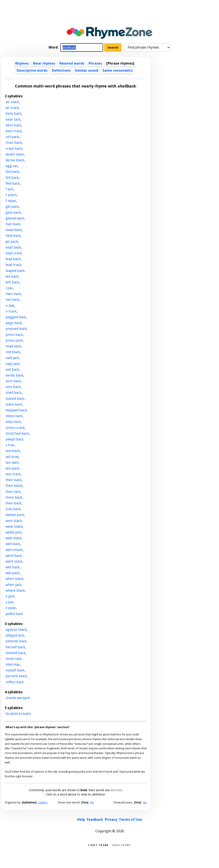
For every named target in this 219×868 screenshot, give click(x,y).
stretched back (17, 433)
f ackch (11, 195)
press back (14, 335)
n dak (10, 305)
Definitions (61, 70)
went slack (14, 561)
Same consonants (118, 70)
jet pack (12, 241)
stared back (15, 398)
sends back (14, 375)
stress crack (15, 428)
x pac (10, 602)
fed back (12, 172)
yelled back (14, 614)
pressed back (16, 329)
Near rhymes (44, 63)
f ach (9, 189)
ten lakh (12, 462)
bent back (13, 125)
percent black (16, 676)
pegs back (14, 323)
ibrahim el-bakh (18, 714)
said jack (12, 358)
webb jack (13, 532)
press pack (14, 340)
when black (15, 579)
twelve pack (15, 515)
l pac (9, 288)
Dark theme (122, 845)
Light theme (98, 845)
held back (13, 236)
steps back (14, 416)
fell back (12, 178)
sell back (12, 369)
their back (14, 480)
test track (13, 474)
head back (14, 230)
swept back (15, 439)
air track (12, 108)
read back (13, 346)
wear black (14, 526)
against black (16, 630)
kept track (14, 253)
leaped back (15, 271)
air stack (12, 102)
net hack (12, 299)
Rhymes (22, 63)
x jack (10, 596)
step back (13, 422)
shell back (13, 393)
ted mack (13, 451)
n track (11, 311)
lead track (13, 265)
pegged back (16, 317)
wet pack (13, 573)
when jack (13, 585)
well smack (14, 550)
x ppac (11, 608)
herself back (15, 647)
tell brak (12, 457)
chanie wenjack (18, 698)
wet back (13, 567)
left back (12, 282)
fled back (13, 183)
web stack (13, 538)
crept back (14, 148)
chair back (14, 142)
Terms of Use (130, 819)
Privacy (111, 819)
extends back (16, 641)
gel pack (12, 206)
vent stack (14, 521)
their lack (13, 492)
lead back (13, 259)
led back (12, 276)
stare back (14, 404)
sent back (13, 381)
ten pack (12, 468)
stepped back (16, 410)
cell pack (12, 137)
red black (13, 352)
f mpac (11, 201)
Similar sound (87, 70)
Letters (43, 802)
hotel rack (14, 659)
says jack (13, 364)
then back (13, 503)
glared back (15, 218)
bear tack (13, 119)
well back (13, 544)
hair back (13, 224)
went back (14, 555)
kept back (13, 247)
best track (14, 131)
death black (15, 154)
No (92, 802)
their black (14, 486)
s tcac (10, 445)
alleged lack (15, 635)
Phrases (95, 63)
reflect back (15, 682)
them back (14, 497)
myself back (15, 670)
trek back (13, 509)
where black (15, 590)
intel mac (13, 664)
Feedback (95, 819)
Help (81, 819)
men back (13, 294)
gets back (13, 212)
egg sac (12, 166)
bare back (13, 113)
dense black (15, 160)
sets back (13, 387)
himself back (16, 653)
